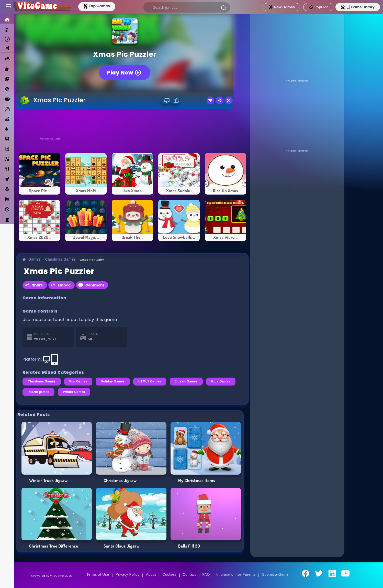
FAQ (206, 574)
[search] (187, 7)
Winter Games (74, 392)
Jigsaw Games (186, 381)
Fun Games (78, 381)
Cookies (169, 574)
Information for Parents (236, 574)
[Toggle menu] (8, 7)
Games (35, 259)
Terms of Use (98, 574)
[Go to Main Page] (42, 7)
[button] (224, 8)
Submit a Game (275, 574)
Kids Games (221, 381)
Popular (318, 7)
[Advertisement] (132, 123)
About (151, 574)
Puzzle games (38, 392)
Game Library (361, 7)
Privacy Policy (128, 574)
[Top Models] (97, 6)
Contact (189, 574)
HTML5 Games (150, 381)
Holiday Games (113, 381)
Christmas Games (60, 259)
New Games (281, 7)
